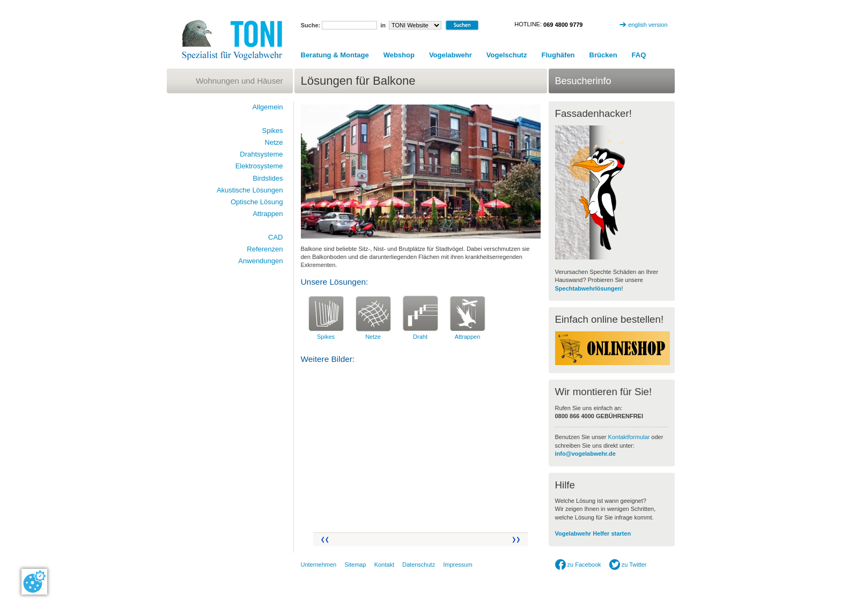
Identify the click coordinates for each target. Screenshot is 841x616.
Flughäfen (558, 55)
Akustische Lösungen (250, 190)
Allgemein (267, 107)
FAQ (639, 55)
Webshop (399, 55)
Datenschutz (419, 565)
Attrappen (468, 337)
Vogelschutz (507, 55)
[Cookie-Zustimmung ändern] (34, 582)
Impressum (458, 565)
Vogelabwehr (451, 55)
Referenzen (265, 249)
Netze (373, 337)
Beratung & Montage (335, 55)
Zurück (324, 540)
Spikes (326, 337)
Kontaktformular (629, 437)
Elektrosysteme (259, 166)
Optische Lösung (257, 202)
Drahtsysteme (261, 154)
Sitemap (355, 565)
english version (648, 25)
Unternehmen (319, 565)
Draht (420, 337)
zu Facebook (578, 565)
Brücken (603, 55)
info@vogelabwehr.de (585, 454)
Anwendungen (260, 261)
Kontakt (384, 565)
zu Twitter (628, 565)
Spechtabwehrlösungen (588, 288)
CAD (275, 237)
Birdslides (268, 178)
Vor (517, 540)
